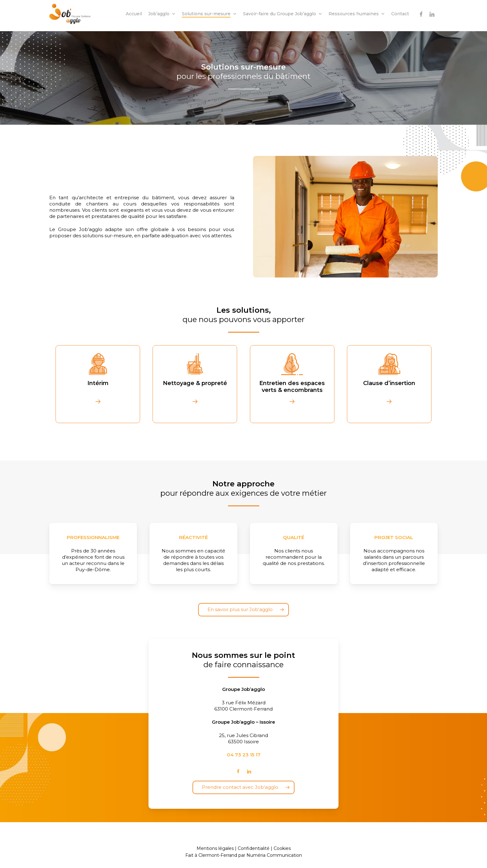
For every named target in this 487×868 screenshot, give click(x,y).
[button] (243, 610)
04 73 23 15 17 (244, 755)
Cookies (282, 848)
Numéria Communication (274, 855)
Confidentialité (254, 848)
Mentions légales (215, 848)
